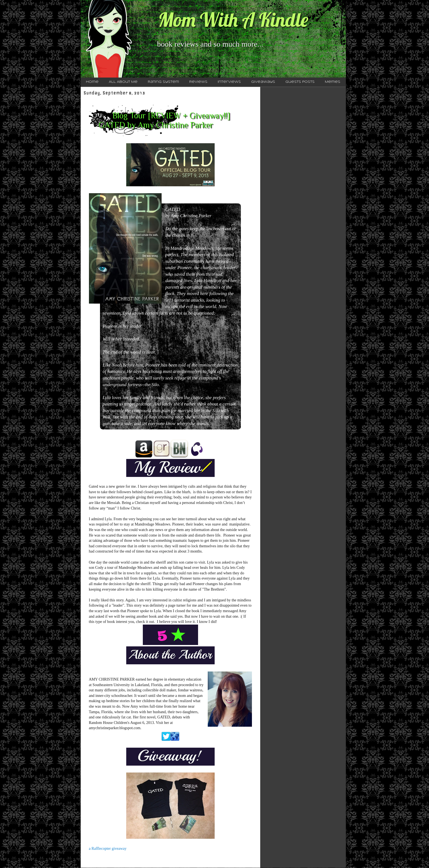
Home (92, 82)
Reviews (198, 82)
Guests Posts (300, 82)
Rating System (163, 82)
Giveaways (263, 82)
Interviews (229, 82)
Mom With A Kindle (233, 20)
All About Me (123, 82)
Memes (333, 82)
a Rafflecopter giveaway (108, 849)
